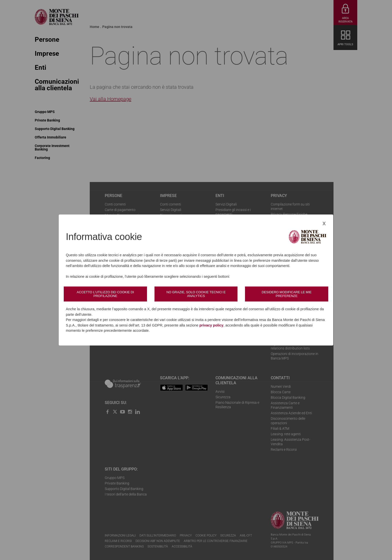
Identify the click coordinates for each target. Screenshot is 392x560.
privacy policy (211, 325)
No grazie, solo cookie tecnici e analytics (196, 294)
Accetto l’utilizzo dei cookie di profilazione (105, 294)
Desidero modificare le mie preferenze (287, 294)
